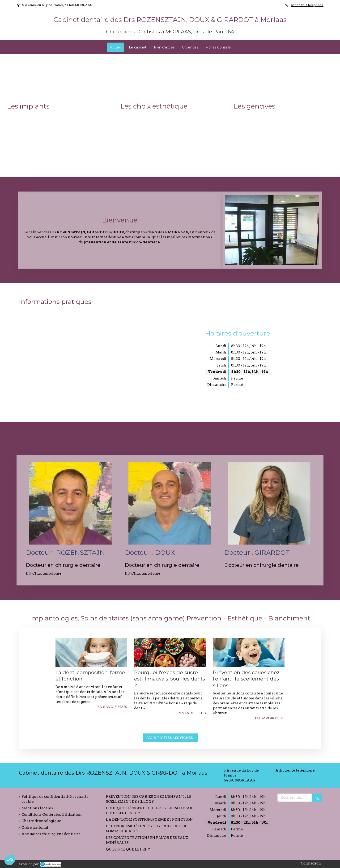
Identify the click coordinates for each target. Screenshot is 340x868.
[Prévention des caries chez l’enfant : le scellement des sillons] (249, 652)
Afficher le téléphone (307, 5)
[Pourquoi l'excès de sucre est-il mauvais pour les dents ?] (170, 652)
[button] (57, 116)
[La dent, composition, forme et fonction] (91, 652)
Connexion (311, 863)
